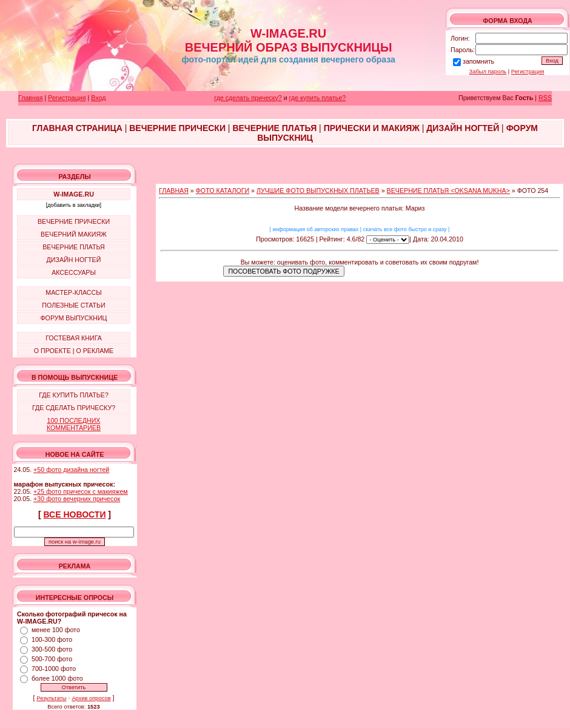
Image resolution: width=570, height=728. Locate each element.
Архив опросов (91, 698)
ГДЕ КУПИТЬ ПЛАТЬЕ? (74, 395)
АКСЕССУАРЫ (74, 272)
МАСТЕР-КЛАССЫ (73, 292)
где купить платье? (318, 98)
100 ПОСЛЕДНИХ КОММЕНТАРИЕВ (74, 424)
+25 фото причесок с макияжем (81, 491)
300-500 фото (52, 649)
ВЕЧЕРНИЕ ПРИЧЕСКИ (74, 221)
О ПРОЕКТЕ (52, 351)
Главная (31, 98)
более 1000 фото (57, 678)
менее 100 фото (56, 630)
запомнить (478, 61)
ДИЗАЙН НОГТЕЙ (74, 260)
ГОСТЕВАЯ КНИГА (74, 338)
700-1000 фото (54, 669)
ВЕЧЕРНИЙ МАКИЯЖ (74, 234)
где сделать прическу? (248, 98)
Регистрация (528, 72)
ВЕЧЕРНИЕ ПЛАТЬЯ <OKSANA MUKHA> (448, 190)
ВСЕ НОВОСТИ (75, 514)
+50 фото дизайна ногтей (71, 470)
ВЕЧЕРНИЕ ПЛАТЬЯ (74, 247)
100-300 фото (52, 639)
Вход (98, 98)
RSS (545, 98)
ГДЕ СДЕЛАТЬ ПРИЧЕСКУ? (74, 408)
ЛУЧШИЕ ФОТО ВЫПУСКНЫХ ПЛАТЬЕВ (318, 190)
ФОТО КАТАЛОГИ (223, 190)
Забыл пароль (488, 72)
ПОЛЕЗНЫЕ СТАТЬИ (73, 305)
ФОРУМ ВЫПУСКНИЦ (74, 318)
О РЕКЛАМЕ (95, 351)
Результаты (51, 698)
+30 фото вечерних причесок (77, 499)
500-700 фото (52, 659)
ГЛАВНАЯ (174, 190)
